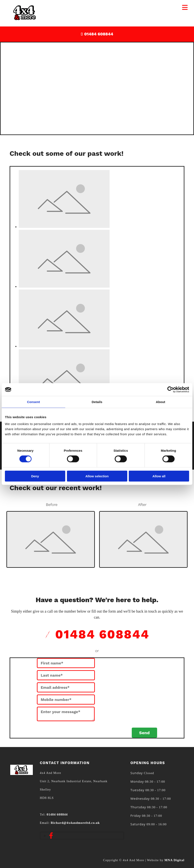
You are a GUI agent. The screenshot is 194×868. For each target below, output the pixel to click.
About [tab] (161, 402)
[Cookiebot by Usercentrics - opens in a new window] (170, 390)
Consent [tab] (34, 402)
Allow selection (97, 476)
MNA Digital (174, 860)
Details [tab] (97, 402)
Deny (35, 476)
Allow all (159, 476)
